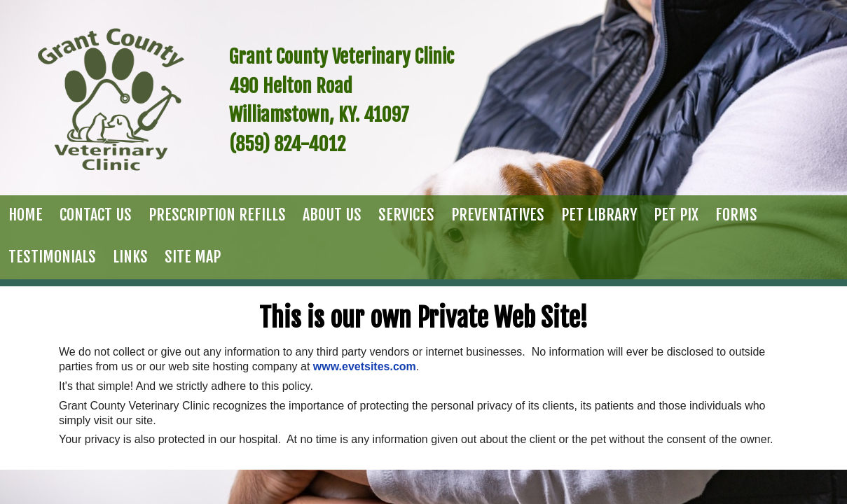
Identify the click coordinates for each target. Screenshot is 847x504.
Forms (736, 215)
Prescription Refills (217, 215)
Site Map (193, 257)
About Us (332, 215)
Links (130, 257)
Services (406, 215)
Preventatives (498, 215)
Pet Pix (676, 215)
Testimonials (52, 257)
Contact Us (96, 215)
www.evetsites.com (365, 366)
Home (26, 215)
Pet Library (599, 215)
